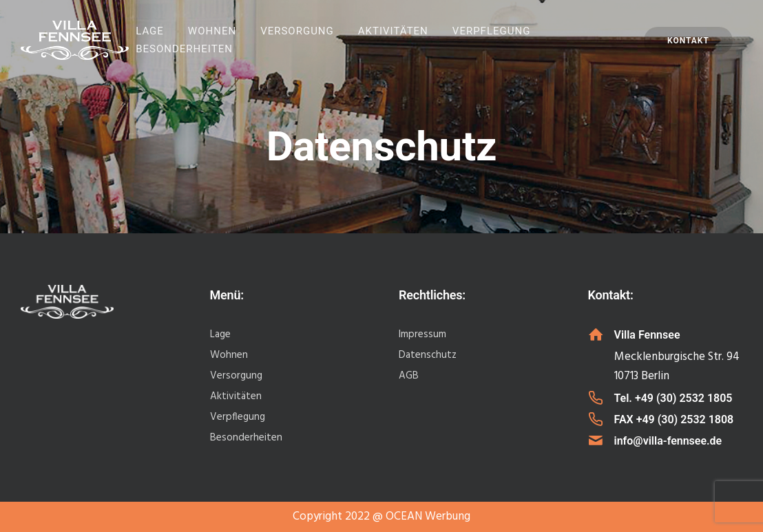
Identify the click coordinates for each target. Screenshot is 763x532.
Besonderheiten (184, 49)
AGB (409, 376)
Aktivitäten (393, 31)
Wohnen (212, 31)
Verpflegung (492, 31)
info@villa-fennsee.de (668, 441)
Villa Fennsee (647, 335)
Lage (150, 31)
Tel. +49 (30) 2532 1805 (673, 398)
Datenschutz (428, 355)
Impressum (422, 334)
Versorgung (297, 31)
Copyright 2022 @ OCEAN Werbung (381, 517)
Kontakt (688, 41)
